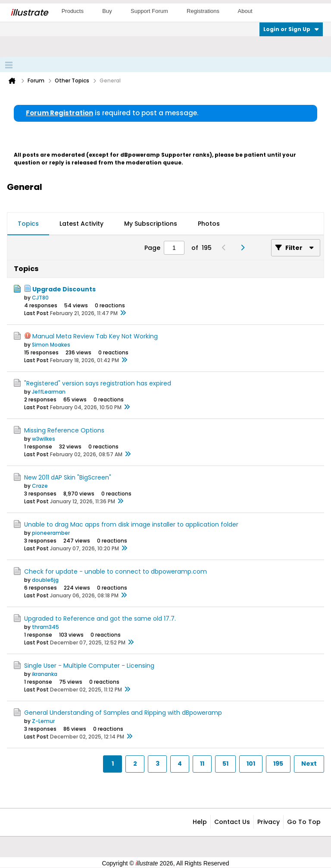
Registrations (203, 11)
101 (251, 764)
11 (202, 764)
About (245, 11)
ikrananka (45, 674)
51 (225, 764)
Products (73, 11)
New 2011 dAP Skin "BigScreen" (68, 477)
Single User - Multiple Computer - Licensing (89, 666)
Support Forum (149, 11)
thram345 (45, 627)
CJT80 (40, 298)
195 (278, 764)
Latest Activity (81, 224)
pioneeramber (51, 533)
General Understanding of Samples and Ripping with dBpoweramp (123, 713)
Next (309, 764)
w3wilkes (44, 439)
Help (200, 822)
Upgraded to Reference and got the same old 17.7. (100, 619)
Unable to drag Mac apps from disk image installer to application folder (131, 524)
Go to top (304, 822)
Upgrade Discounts (64, 289)
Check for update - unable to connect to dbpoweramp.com (116, 571)
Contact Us (232, 822)
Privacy (269, 822)
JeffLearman (49, 392)
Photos (209, 224)
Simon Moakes (51, 345)
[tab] (28, 224)
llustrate (29, 13)
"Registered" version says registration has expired (98, 383)
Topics (28, 224)
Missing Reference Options (64, 430)
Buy (107, 11)
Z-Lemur (43, 721)
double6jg (45, 580)
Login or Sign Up (291, 29)
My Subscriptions (151, 224)
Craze (40, 486)
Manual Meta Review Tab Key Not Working (95, 336)
